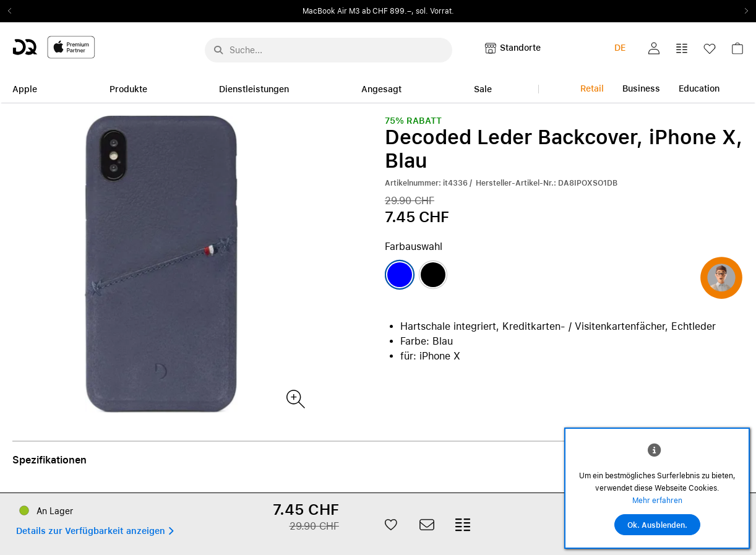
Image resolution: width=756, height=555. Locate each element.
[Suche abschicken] (218, 50)
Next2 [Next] (742, 11)
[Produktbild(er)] (295, 398)
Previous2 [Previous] (14, 11)
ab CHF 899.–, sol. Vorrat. (408, 11)
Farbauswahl (414, 247)
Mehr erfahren (657, 501)
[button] (654, 48)
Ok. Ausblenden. (657, 525)
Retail (592, 88)
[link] (737, 52)
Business (641, 88)
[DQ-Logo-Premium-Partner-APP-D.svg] (54, 47)
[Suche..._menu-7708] (329, 50)
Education (699, 88)
